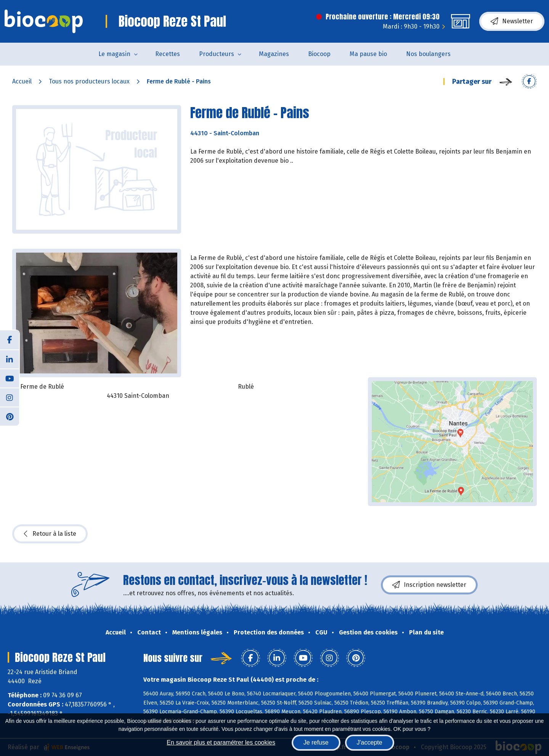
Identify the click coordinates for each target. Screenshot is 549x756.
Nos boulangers (428, 54)
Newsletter (512, 21)
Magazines (274, 54)
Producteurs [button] (217, 54)
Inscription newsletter (429, 585)
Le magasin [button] (114, 54)
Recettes (168, 54)
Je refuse (316, 742)
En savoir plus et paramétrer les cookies (221, 742)
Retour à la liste (50, 534)
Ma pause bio (368, 54)
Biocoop (319, 54)
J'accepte (370, 742)
